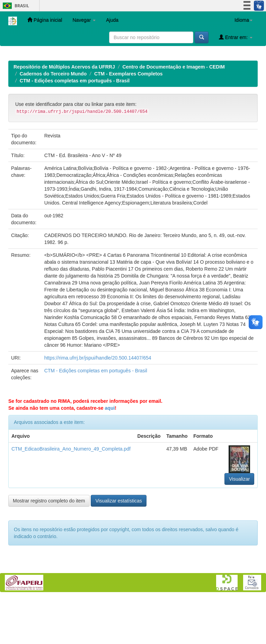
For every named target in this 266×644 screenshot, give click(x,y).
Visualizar (239, 524)
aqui (110, 453)
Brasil (15, 6)
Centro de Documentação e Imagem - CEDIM (174, 112)
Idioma (243, 20)
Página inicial (45, 20)
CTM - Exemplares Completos (128, 119)
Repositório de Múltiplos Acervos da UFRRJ (64, 112)
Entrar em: (236, 37)
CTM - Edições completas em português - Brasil (75, 126)
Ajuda (112, 20)
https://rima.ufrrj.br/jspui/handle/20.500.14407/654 (98, 403)
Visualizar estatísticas (118, 546)
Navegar (84, 20)
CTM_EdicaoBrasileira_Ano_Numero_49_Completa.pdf (71, 494)
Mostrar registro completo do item (49, 546)
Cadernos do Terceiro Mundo (53, 119)
